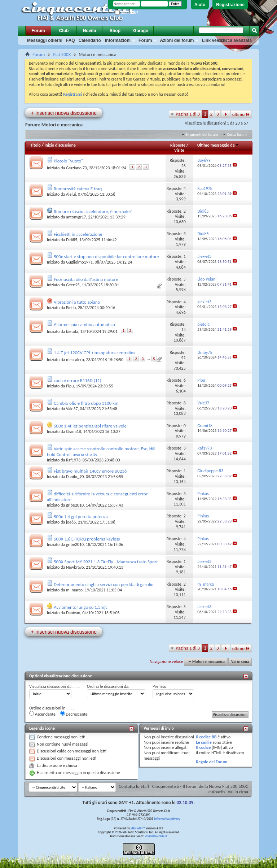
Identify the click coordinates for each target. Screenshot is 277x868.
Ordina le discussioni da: (108, 686)
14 (184, 330)
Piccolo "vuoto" (68, 161)
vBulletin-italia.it (156, 836)
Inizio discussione (60, 145)
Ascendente (42, 714)
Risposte (178, 145)
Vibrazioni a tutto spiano (77, 302)
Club (64, 31)
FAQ (71, 40)
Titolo (36, 145)
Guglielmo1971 (79, 262)
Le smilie (204, 742)
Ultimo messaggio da (218, 145)
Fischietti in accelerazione (78, 234)
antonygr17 (76, 217)
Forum (38, 31)
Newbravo (75, 567)
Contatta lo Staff (134, 786)
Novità (90, 31)
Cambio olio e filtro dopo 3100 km (86, 403)
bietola (72, 331)
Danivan (73, 613)
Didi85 (72, 240)
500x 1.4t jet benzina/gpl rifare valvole (90, 426)
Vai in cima (240, 662)
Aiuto (200, 5)
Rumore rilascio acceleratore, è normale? (93, 211)
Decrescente (74, 714)
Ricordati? (127, 13)
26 (184, 166)
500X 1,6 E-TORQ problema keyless (87, 539)
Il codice (204, 747)
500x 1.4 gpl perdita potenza (81, 517)
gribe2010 (75, 505)
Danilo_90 (75, 477)
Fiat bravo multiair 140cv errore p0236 (90, 471)
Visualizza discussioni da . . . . (54, 686)
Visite (179, 150)
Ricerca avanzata (234, 40)
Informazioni (118, 40)
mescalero (75, 360)
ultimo (241, 114)
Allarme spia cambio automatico (84, 324)
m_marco (74, 590)
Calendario (90, 40)
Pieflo (71, 308)
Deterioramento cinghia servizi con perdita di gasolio (104, 584)
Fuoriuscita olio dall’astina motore (86, 279)
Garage (140, 31)
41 (184, 357)
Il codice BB (206, 737)
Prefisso (159, 686)
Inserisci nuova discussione (64, 113)
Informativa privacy (167, 819)
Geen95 (73, 285)
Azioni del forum (177, 40)
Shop (115, 31)
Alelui (71, 194)
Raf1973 (73, 460)
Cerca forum (237, 134)
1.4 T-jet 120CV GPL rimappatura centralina (95, 353)
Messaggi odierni (45, 40)
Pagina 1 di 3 (188, 114)
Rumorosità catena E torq (78, 189)
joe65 (71, 522)
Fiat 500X (62, 54)
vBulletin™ (138, 828)
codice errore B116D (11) (78, 380)
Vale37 (72, 409)
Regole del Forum (212, 762)
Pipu (70, 386)
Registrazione (230, 5)
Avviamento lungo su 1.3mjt (80, 607)
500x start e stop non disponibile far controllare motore (106, 257)
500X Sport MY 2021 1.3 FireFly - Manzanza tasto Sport (106, 562)
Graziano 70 (76, 168)
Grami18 (74, 431)
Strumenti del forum (202, 134)
